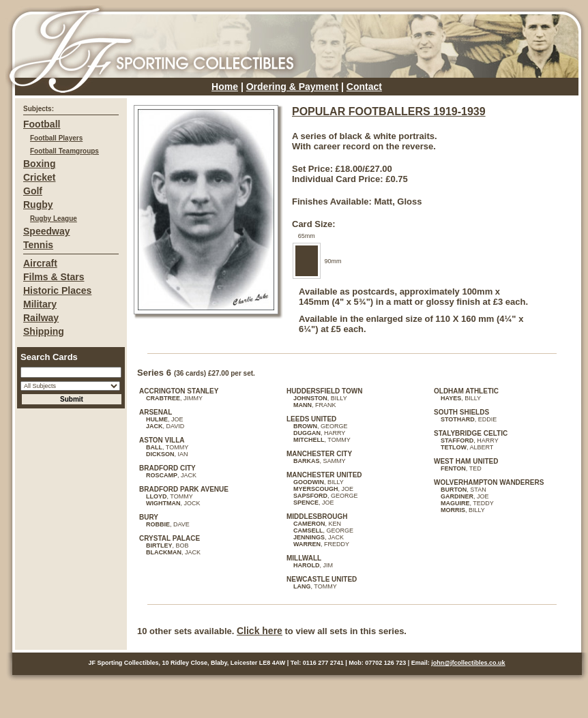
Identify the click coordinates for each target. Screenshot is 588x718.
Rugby (38, 205)
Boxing (39, 164)
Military (40, 304)
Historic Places (57, 290)
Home (225, 87)
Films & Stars (54, 277)
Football (42, 124)
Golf (33, 191)
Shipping (44, 331)
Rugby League (54, 219)
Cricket (39, 177)
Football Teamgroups (64, 151)
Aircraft (40, 263)
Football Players (56, 138)
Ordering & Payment (292, 87)
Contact (364, 87)
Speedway (46, 231)
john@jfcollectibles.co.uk (468, 663)
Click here (260, 631)
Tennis (38, 245)
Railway (41, 318)
